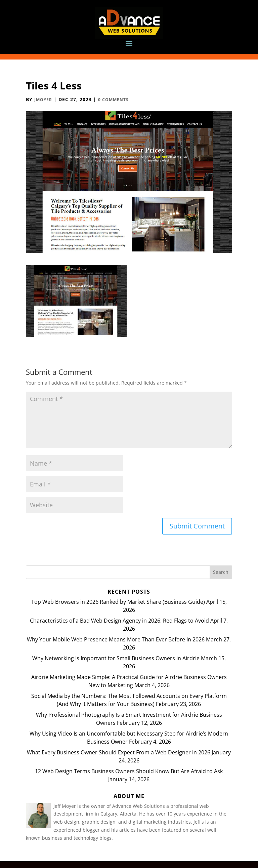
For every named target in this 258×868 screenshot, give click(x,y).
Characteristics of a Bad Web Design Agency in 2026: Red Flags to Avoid (119, 621)
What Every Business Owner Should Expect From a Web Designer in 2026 (119, 752)
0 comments (113, 100)
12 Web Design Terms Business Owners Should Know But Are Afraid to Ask (129, 771)
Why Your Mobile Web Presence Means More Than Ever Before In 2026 (116, 639)
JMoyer (43, 100)
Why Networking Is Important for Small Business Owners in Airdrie (116, 658)
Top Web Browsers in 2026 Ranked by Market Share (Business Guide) (118, 602)
